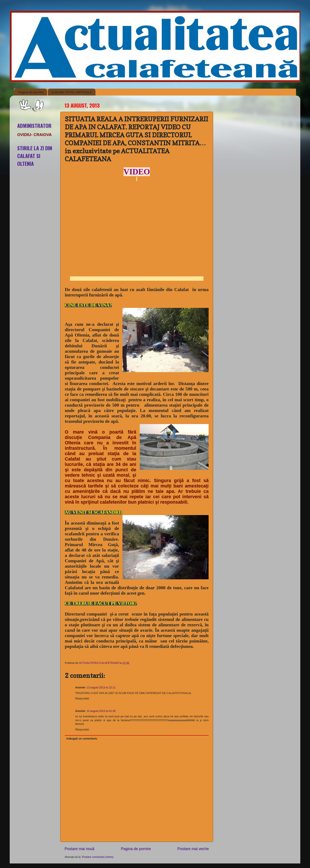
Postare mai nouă (79, 849)
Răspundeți (82, 699)
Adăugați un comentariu (82, 739)
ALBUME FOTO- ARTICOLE (71, 92)
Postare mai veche (193, 849)
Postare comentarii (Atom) (98, 857)
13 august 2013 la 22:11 (101, 688)
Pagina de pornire (31, 92)
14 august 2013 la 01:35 (101, 711)
